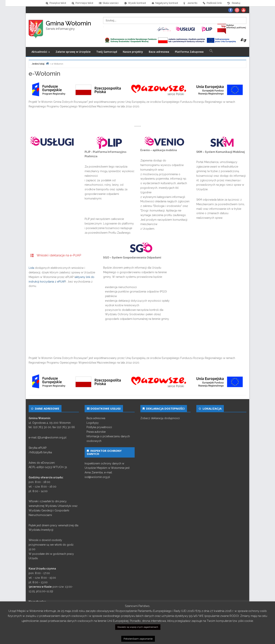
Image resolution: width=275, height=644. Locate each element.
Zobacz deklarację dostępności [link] (160, 418)
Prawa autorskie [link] (96, 432)
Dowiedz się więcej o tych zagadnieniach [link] (138, 627)
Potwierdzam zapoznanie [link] (138, 639)
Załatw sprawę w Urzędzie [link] (73, 52)
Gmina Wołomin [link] (68, 23)
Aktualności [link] (41, 52)
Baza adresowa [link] (159, 52)
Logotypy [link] (93, 423)
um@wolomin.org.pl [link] (54, 437)
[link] (50, 3)
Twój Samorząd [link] (107, 52)
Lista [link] (31, 268)
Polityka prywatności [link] (99, 427)
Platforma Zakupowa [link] (189, 52)
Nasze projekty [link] (133, 52)
